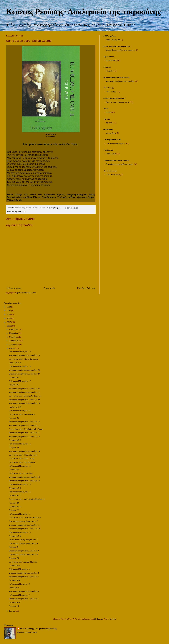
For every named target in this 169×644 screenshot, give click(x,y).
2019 (9, 315)
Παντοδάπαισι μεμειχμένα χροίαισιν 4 (23, 554)
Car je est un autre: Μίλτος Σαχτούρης (23, 359)
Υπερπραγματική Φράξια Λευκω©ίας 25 (24, 355)
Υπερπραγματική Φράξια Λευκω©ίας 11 (24, 525)
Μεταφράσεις (111, 133)
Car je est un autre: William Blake (22, 414)
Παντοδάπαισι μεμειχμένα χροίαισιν (120, 164)
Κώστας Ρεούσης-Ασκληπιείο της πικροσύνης (38, 629)
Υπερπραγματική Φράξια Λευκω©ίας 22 (24, 389)
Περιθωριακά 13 (15, 488)
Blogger (113, 619)
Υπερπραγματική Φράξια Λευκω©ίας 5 (24, 599)
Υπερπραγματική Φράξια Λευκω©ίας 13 (24, 477)
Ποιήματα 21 (14, 547)
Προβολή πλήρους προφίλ (27, 632)
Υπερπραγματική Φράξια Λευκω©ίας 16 (24, 433)
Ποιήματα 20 (14, 558)
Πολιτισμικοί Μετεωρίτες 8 (19, 584)
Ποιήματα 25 (14, 418)
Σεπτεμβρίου (14, 341)
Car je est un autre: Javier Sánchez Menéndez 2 (27, 499)
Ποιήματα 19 (14, 606)
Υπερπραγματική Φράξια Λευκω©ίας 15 (24, 437)
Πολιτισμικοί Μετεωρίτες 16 (20, 411)
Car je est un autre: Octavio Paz (21, 473)
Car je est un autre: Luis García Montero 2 (25, 518)
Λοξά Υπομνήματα (113, 40)
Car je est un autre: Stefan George (22, 459)
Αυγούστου (14, 345)
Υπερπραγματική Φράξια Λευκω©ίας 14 (24, 451)
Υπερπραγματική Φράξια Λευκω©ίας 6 (24, 591)
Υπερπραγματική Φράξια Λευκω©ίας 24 (24, 370)
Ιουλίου (12, 348)
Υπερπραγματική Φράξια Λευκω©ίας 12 (24, 481)
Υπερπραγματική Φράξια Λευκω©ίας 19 (24, 403)
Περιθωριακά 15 (15, 440)
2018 (9, 318)
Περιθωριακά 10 (15, 536)
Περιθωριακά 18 (15, 363)
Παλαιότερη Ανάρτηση (86, 288)
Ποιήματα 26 (14, 385)
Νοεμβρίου (14, 333)
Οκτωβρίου (14, 337)
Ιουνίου (12, 611)
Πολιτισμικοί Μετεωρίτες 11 (20, 514)
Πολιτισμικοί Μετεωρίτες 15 (20, 444)
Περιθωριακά (111, 154)
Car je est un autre (20, 212)
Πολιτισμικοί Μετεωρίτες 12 (20, 492)
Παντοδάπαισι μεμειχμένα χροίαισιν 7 (23, 521)
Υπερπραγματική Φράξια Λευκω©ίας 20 (24, 400)
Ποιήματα (110, 71)
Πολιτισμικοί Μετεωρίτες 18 (20, 366)
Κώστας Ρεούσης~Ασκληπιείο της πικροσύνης (83, 12)
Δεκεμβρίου (14, 329)
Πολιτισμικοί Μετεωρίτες (116, 144)
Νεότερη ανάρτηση (14, 288)
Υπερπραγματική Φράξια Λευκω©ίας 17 (24, 425)
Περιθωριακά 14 (15, 470)
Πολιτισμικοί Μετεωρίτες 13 (20, 484)
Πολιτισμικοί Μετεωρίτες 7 (19, 595)
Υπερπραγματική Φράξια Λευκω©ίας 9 (24, 551)
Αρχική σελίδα (49, 288)
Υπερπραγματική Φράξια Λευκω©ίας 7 (24, 577)
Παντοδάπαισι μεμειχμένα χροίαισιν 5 (23, 543)
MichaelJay (99, 619)
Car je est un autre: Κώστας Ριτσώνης (23, 455)
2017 (9, 322)
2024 (9, 307)
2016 (9, 326)
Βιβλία (108, 112)
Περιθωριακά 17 (15, 378)
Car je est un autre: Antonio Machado (23, 562)
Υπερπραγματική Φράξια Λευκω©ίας (120, 81)
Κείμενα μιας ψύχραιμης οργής (118, 102)
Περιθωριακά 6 (15, 602)
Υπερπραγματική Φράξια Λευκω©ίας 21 (24, 392)
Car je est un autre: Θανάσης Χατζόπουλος (25, 396)
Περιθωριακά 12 (15, 495)
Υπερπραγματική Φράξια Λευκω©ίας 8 (24, 573)
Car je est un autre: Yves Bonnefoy (22, 462)
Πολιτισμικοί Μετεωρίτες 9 (19, 569)
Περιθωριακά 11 (15, 507)
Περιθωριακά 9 (15, 566)
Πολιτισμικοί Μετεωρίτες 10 (20, 532)
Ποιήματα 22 (14, 510)
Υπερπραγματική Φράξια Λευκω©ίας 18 (24, 422)
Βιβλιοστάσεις (111, 60)
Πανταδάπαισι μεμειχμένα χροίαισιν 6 (23, 540)
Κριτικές (109, 123)
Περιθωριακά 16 (15, 407)
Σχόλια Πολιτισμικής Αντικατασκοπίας (121, 50)
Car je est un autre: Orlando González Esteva (26, 429)
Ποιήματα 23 (14, 503)
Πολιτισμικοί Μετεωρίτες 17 (20, 381)
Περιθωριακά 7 (15, 588)
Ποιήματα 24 (14, 448)
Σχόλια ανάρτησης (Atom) (26, 293)
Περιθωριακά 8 (15, 580)
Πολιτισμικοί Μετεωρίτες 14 (20, 466)
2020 (9, 311)
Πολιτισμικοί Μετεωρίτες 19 (20, 352)
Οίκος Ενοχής (111, 92)
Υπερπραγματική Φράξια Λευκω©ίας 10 (24, 529)
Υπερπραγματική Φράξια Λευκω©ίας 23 (24, 374)
